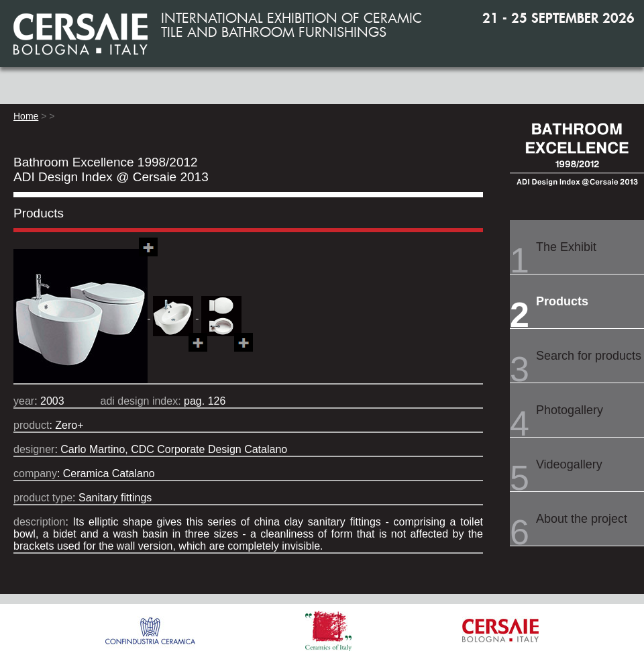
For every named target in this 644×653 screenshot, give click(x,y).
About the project (582, 519)
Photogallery (570, 410)
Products (562, 301)
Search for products (589, 356)
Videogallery (569, 464)
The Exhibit (566, 247)
